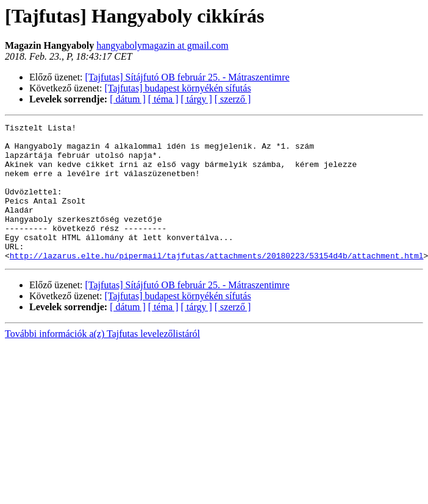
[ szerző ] (233, 99)
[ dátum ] (128, 99)
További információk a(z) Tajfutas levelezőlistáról (102, 361)
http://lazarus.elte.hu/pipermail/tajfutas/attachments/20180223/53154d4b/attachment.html (217, 283)
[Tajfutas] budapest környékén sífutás (178, 88)
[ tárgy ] (197, 99)
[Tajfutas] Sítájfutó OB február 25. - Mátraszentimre (187, 77)
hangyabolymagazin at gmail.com (162, 45)
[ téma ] (163, 99)
